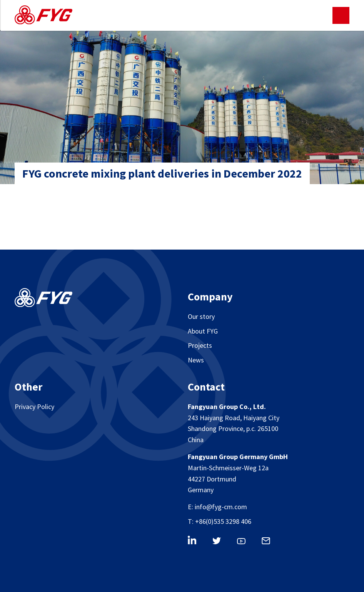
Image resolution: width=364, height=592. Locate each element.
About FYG (203, 331)
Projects (200, 345)
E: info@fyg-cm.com (217, 507)
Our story (201, 316)
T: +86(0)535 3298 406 (220, 521)
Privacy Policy (34, 407)
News (196, 360)
